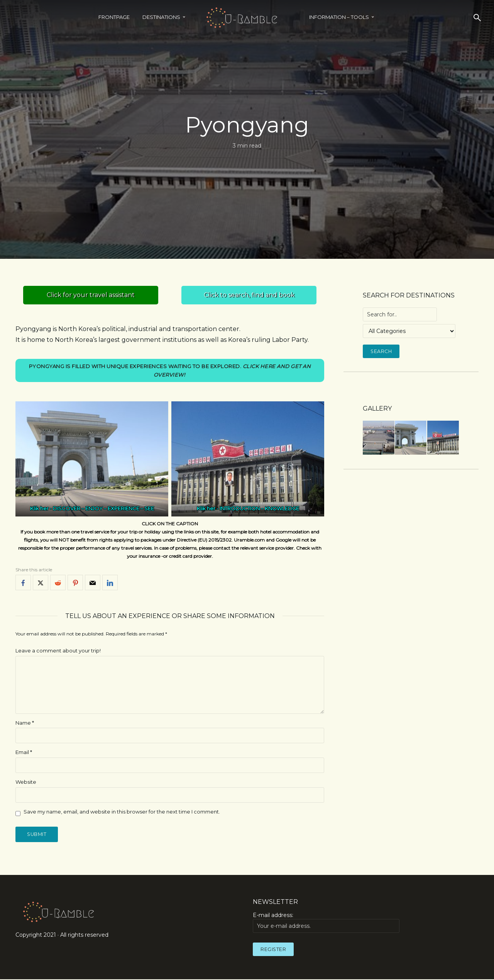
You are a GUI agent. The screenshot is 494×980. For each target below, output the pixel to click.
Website (26, 782)
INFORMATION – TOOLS (339, 17)
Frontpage (114, 17)
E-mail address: (326, 923)
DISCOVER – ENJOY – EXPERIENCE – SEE (103, 509)
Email (24, 752)
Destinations (161, 17)
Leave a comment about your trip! (58, 651)
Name (25, 723)
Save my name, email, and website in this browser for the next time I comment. (122, 812)
